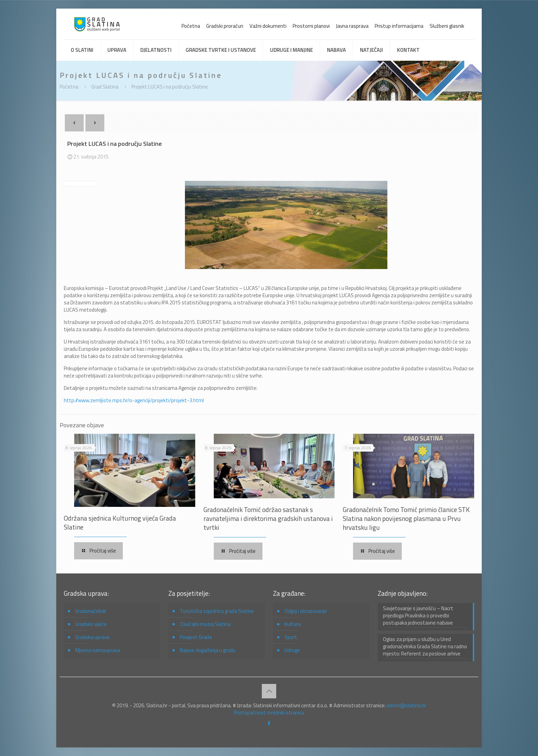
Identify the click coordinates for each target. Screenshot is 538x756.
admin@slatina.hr (406, 705)
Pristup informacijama (399, 26)
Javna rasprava (352, 26)
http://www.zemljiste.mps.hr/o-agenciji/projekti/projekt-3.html (134, 400)
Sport (291, 637)
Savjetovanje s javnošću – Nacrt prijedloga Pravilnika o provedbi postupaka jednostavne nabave (418, 616)
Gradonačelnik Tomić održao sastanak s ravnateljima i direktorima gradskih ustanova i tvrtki (268, 518)
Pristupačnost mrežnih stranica (269, 713)
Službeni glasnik (447, 26)
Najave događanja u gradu (208, 650)
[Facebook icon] (269, 723)
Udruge (292, 650)
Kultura (293, 624)
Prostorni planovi (311, 26)
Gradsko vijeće (91, 624)
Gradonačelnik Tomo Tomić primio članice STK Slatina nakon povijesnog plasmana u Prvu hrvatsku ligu (406, 518)
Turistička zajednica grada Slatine (217, 611)
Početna (191, 26)
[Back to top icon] (269, 691)
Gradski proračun (225, 26)
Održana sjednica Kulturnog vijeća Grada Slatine (120, 522)
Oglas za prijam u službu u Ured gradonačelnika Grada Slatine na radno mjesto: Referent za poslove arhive (425, 647)
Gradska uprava (92, 637)
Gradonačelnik (91, 611)
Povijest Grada (196, 637)
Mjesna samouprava (98, 650)
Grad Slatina (105, 87)
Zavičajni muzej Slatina (205, 624)
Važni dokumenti (268, 26)
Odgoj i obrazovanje (306, 611)
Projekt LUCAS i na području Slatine (170, 87)
